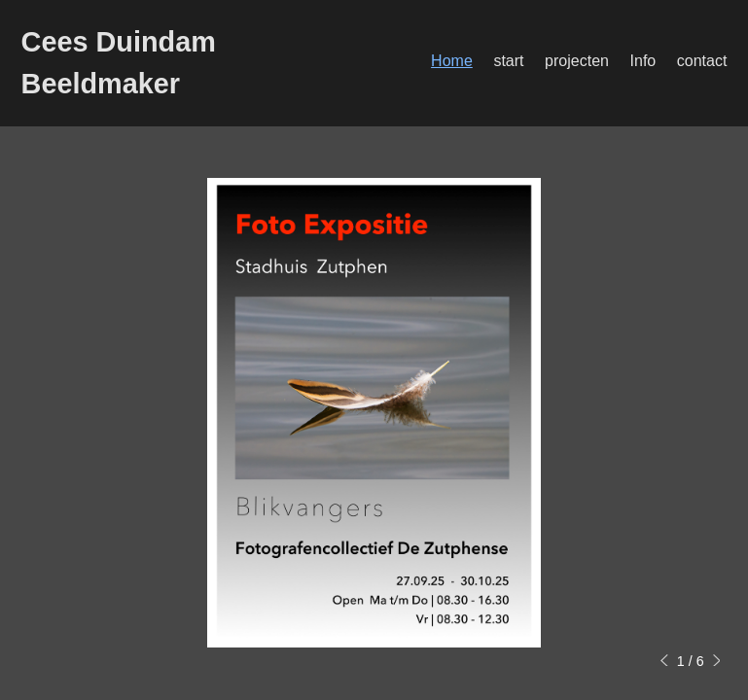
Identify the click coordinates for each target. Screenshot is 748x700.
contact (702, 61)
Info (643, 61)
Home (452, 61)
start (508, 61)
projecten (577, 61)
